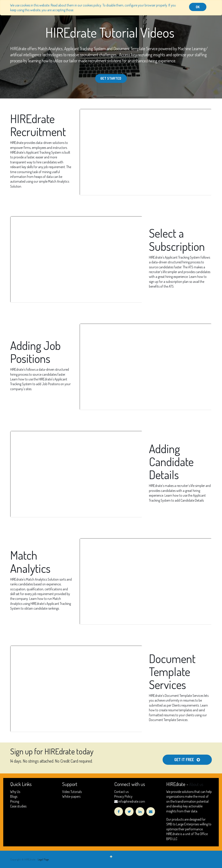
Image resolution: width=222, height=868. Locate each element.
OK (198, 7)
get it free (187, 760)
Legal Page (43, 859)
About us (196, 784)
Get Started (111, 78)
